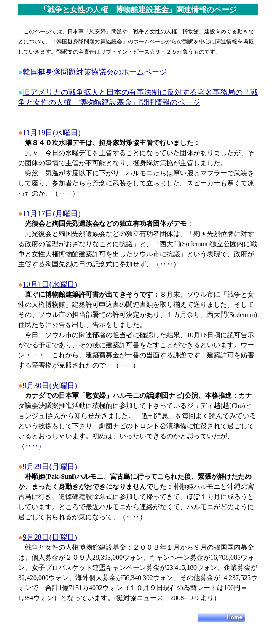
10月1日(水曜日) (50, 284)
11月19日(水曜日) (52, 133)
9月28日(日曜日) (50, 537)
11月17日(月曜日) (52, 214)
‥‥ (65, 193)
